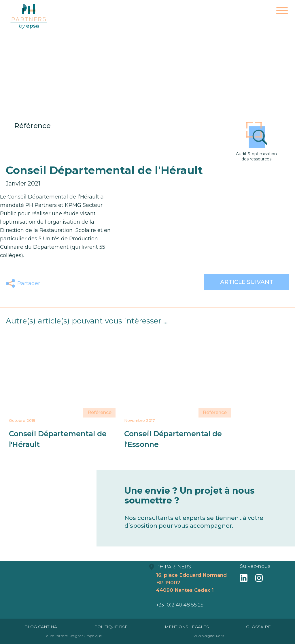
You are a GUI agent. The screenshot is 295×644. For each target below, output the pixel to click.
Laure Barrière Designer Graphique (73, 636)
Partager (29, 283)
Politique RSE (111, 627)
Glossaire (258, 627)
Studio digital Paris (208, 636)
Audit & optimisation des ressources (256, 142)
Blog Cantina (41, 627)
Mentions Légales (187, 627)
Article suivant (247, 282)
